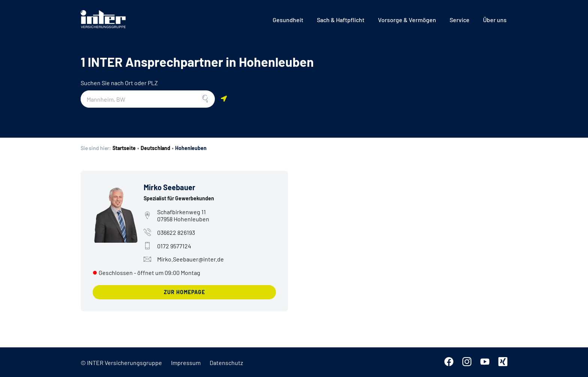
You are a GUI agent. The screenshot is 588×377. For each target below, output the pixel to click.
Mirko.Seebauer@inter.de (184, 259)
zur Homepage (184, 292)
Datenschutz (226, 363)
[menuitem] (288, 20)
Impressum (186, 363)
